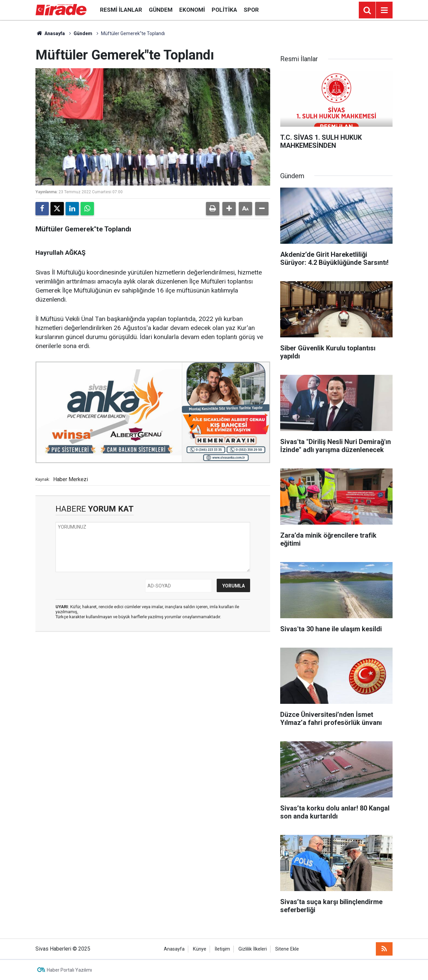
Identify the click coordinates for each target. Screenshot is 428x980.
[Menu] (384, 10)
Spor (251, 10)
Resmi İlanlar (121, 10)
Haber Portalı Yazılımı (69, 970)
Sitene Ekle (287, 949)
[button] (229, 209)
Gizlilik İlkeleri (253, 949)
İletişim (222, 949)
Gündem (161, 10)
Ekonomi (192, 10)
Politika (224, 10)
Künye (200, 949)
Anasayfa (50, 33)
